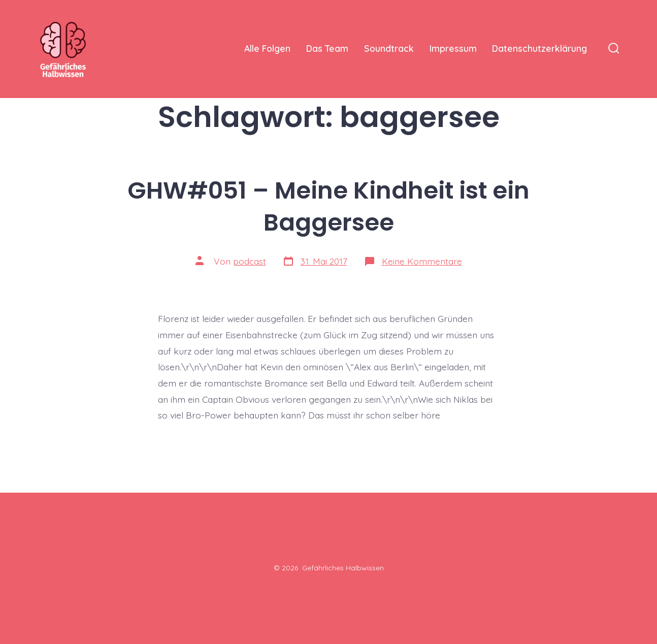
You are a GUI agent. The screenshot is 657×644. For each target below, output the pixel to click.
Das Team (327, 48)
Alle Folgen (267, 48)
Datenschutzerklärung (539, 48)
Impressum (453, 48)
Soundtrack (389, 48)
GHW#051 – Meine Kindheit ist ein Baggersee (328, 206)
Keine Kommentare (422, 261)
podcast (250, 261)
